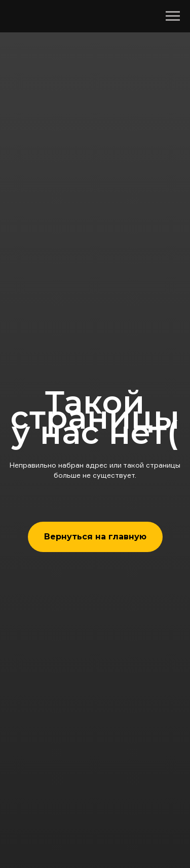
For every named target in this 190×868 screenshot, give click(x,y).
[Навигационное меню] (173, 16)
